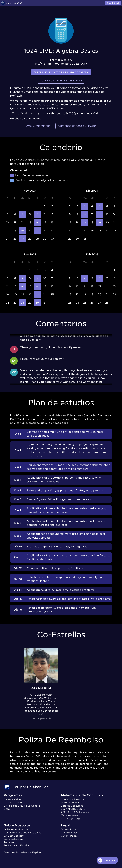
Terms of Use (68, 829)
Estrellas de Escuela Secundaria (22, 806)
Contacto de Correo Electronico (23, 833)
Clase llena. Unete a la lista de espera (61, 72)
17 (85, 223)
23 (37, 295)
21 (37, 231)
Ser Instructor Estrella (16, 845)
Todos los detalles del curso (61, 81)
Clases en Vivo (12, 799)
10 (85, 215)
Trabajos (9, 842)
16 (37, 287)
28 (22, 303)
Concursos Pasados (72, 799)
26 (22, 239)
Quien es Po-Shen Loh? (17, 829)
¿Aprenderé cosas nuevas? (77, 126)
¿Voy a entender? (38, 126)
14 (37, 223)
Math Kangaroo (70, 815)
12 (100, 215)
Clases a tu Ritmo (14, 803)
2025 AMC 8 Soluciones (75, 812)
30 (37, 303)
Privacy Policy (69, 833)
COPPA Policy (69, 836)
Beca (7, 809)
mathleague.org (70, 819)
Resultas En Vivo (71, 803)
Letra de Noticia (13, 839)
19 (22, 231)
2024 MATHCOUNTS (73, 809)
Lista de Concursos (72, 806)
